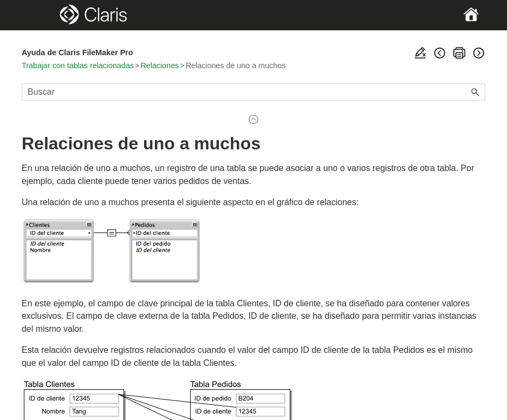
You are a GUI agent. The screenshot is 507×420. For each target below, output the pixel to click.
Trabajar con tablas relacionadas (78, 65)
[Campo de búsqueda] (253, 92)
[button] (476, 92)
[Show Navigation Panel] (44, 15)
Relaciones (160, 65)
